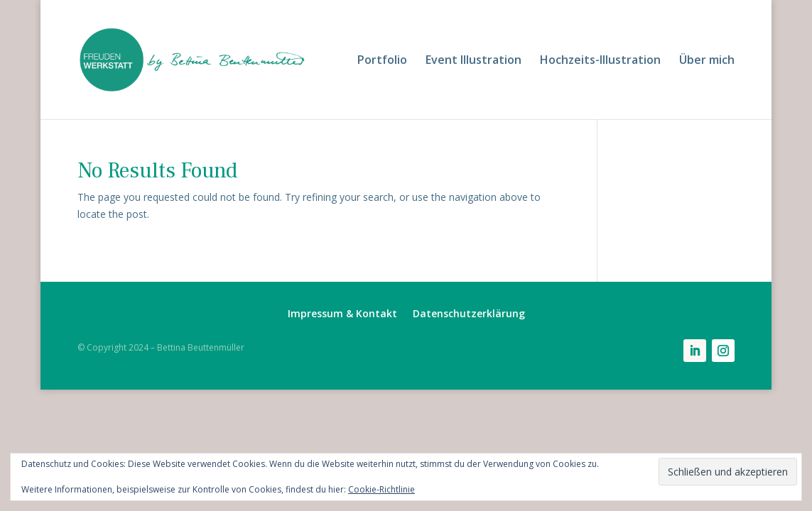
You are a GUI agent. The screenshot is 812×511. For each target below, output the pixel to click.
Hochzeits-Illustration (600, 61)
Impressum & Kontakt (342, 314)
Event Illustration (473, 61)
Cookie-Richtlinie (381, 489)
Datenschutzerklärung (469, 314)
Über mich (707, 61)
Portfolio (382, 61)
